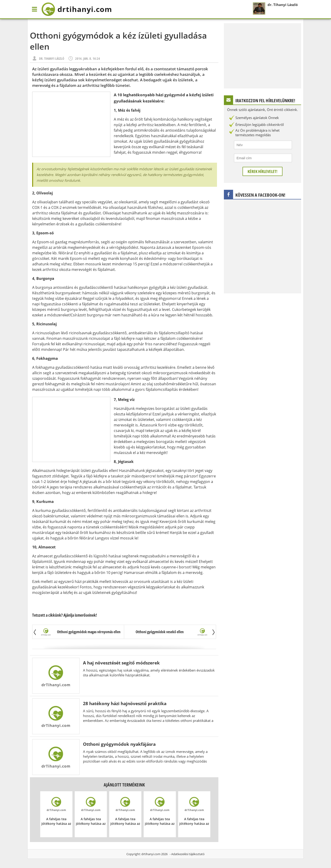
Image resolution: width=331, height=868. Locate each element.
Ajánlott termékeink (124, 785)
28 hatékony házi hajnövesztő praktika (125, 703)
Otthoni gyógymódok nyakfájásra (119, 744)
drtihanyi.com (151, 854)
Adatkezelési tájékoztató (188, 854)
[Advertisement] (71, 124)
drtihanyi (77, 9)
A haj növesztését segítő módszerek (121, 663)
